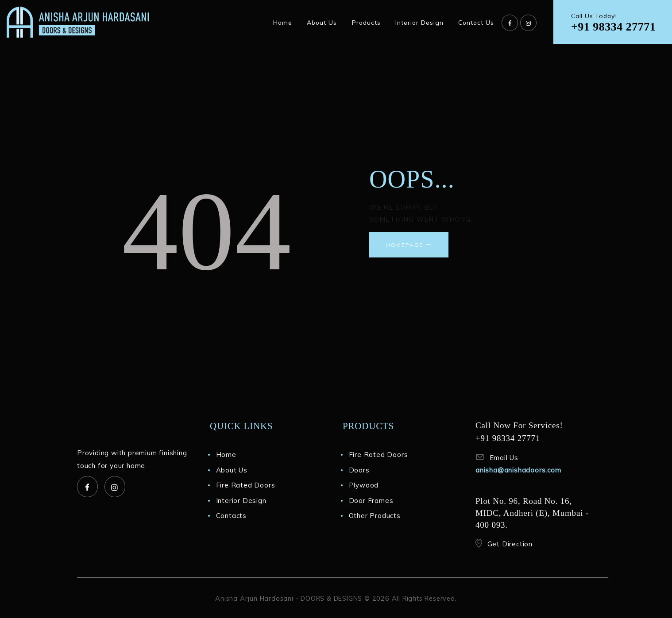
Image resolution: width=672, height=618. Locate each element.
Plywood (364, 485)
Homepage (405, 245)
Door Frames (371, 501)
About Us (232, 470)
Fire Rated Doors (246, 485)
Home (226, 455)
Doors (359, 470)
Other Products (375, 516)
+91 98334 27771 (613, 27)
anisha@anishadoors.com (518, 470)
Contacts (231, 516)
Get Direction (510, 544)
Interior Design (241, 501)
